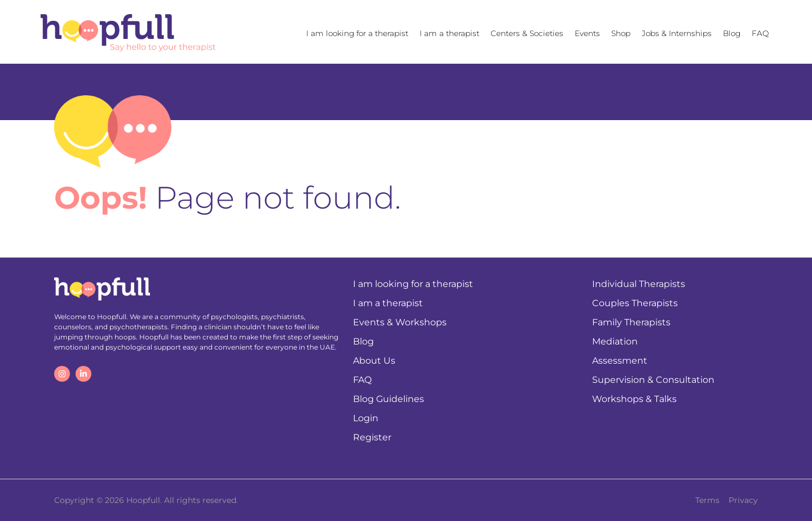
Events (587, 33)
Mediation (615, 341)
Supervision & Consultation (653, 380)
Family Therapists (631, 322)
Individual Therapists (639, 284)
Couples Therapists (635, 303)
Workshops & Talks (634, 399)
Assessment (620, 361)
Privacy (743, 500)
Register (372, 437)
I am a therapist (449, 33)
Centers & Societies (527, 33)
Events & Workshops (400, 322)
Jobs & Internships (677, 33)
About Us (374, 361)
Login (366, 418)
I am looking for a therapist (357, 33)
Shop (621, 33)
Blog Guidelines (389, 399)
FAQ (760, 33)
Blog (732, 33)
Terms (707, 500)
